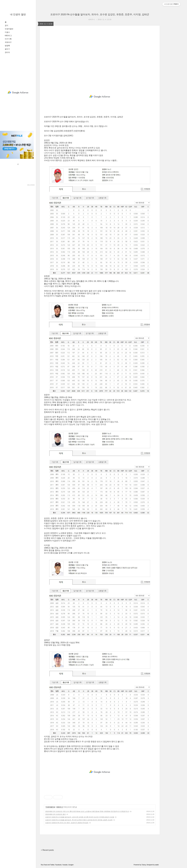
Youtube (65, 865)
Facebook (58, 865)
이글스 (7, 32)
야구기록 (8, 39)
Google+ (71, 865)
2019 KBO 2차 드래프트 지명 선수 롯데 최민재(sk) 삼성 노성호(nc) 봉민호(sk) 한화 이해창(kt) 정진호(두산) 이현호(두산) (87, 811)
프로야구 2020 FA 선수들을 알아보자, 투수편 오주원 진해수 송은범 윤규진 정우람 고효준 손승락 (79, 820)
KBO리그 (8, 36)
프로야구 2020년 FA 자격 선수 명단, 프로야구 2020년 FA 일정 (67, 823)
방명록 (7, 46)
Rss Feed (44, 865)
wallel (157, 865)
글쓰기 (7, 49)
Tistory (144, 865)
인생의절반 (9, 29)
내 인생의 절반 (18, 14)
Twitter (52, 865)
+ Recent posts (47, 850)
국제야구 (8, 42)
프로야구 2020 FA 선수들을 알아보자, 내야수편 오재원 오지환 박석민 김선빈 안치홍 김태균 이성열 (80, 817)
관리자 (7, 52)
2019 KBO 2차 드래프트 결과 (55, 814)
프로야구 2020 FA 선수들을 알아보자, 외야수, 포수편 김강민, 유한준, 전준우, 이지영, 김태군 (100, 14)
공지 (6, 25)
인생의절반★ (50, 807)
